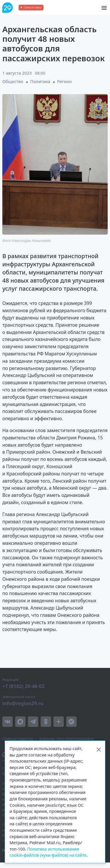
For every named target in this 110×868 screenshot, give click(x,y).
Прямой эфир (32, 7)
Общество (13, 81)
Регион (64, 81)
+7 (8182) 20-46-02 (24, 686)
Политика (40, 81)
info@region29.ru (23, 703)
